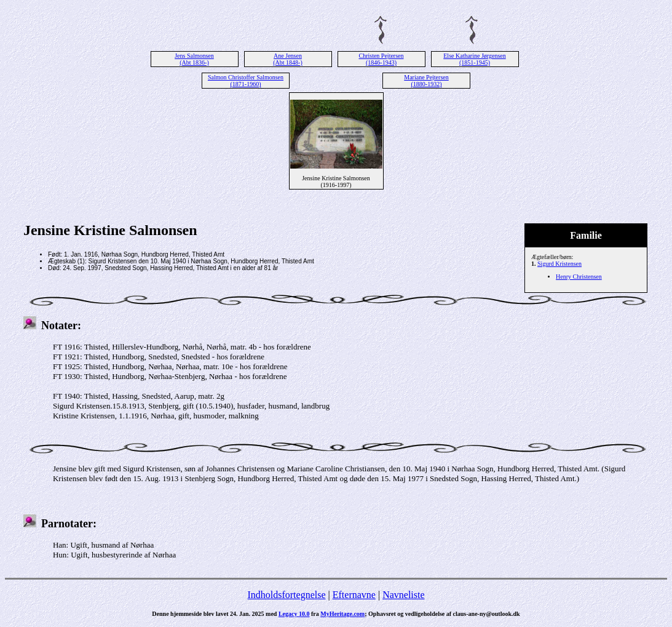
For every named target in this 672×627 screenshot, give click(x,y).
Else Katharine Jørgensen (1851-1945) (474, 59)
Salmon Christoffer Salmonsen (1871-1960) (246, 81)
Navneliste (403, 595)
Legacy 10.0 (294, 614)
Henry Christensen (579, 277)
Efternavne (354, 595)
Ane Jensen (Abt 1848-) (288, 59)
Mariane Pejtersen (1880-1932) (426, 81)
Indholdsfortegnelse (286, 595)
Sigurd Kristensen (559, 264)
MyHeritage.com (342, 614)
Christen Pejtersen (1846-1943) (381, 59)
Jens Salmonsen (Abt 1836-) (194, 59)
